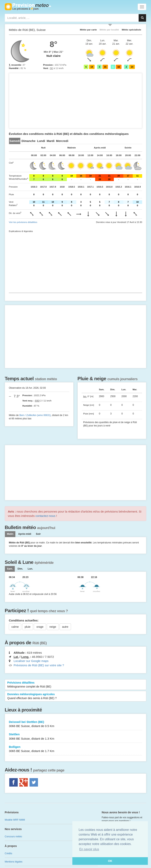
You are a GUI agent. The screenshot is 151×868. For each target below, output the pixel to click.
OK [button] (110, 861)
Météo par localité (109, 30)
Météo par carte (88, 30)
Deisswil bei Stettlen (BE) (75, 724)
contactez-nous (45, 516)
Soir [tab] (38, 534)
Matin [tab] (10, 534)
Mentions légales (14, 862)
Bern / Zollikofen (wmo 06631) (35, 415)
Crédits (8, 853)
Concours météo (13, 837)
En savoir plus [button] (89, 849)
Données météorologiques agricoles (75, 696)
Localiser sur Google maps (31, 661)
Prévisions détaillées (75, 685)
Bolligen (75, 749)
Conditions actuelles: (24, 620)
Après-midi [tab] (25, 534)
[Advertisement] (75, 101)
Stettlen (75, 737)
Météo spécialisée (131, 30)
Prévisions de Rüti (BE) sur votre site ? (39, 665)
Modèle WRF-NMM (15, 820)
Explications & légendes (21, 231)
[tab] (15, 141)
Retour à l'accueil (28, 7)
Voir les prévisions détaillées (23, 222)
